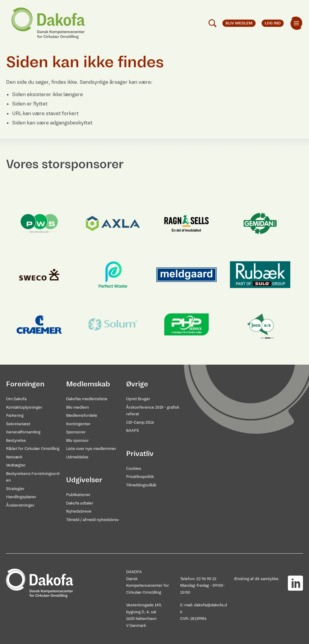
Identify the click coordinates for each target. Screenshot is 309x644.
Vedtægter (16, 465)
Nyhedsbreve (79, 511)
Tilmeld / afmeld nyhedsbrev (92, 520)
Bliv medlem (77, 407)
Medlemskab (88, 384)
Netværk (14, 457)
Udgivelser (84, 480)
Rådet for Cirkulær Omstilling (33, 449)
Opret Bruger (138, 399)
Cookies (134, 468)
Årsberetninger (20, 505)
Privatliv (140, 454)
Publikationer (78, 495)
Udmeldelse (77, 457)
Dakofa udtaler (80, 503)
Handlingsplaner (21, 497)
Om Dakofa (16, 399)
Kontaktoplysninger (24, 407)
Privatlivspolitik (140, 477)
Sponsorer (76, 432)
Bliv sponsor (77, 440)
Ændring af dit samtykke (256, 579)
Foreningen (25, 384)
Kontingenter (78, 424)
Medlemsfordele (82, 415)
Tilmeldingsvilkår (141, 485)
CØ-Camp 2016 (140, 422)
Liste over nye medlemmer (91, 449)
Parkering (15, 415)
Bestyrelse (16, 440)
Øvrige (137, 384)
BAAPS (132, 430)
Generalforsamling (23, 432)
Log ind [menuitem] (273, 23)
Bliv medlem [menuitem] (239, 23)
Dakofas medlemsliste (87, 399)
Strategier (15, 489)
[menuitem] (296, 23)
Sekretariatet (18, 424)
